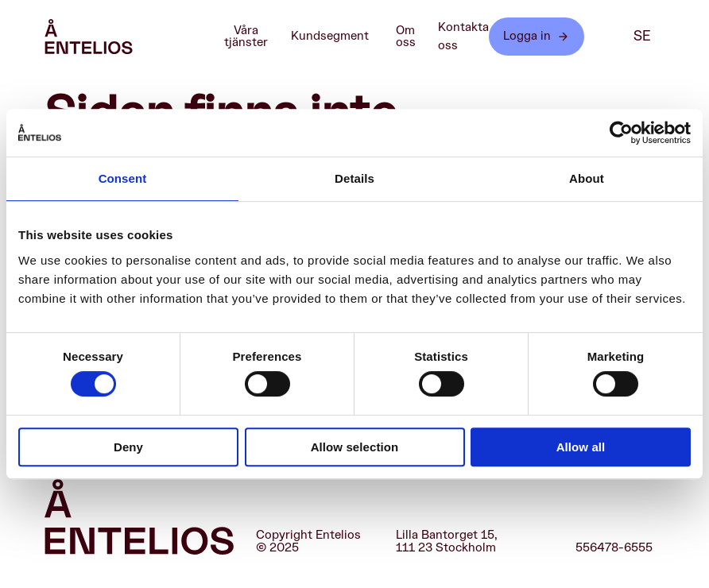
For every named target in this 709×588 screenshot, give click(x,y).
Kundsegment (338, 37)
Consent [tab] (123, 178)
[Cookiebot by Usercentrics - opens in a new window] (621, 133)
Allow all (581, 447)
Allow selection (355, 447)
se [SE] (642, 36)
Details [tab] (354, 178)
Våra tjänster (253, 37)
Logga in (537, 36)
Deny (128, 447)
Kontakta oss (463, 37)
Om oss (413, 37)
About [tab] (587, 178)
